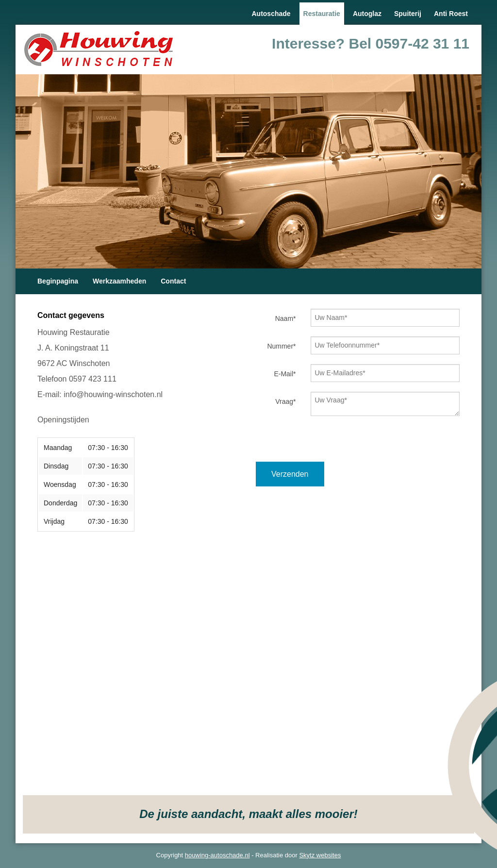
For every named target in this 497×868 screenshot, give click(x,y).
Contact (173, 281)
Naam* (286, 318)
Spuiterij (408, 14)
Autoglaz (367, 14)
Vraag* (285, 401)
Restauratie (322, 14)
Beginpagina (58, 281)
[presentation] (330, 443)
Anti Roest (451, 14)
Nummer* (281, 346)
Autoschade (271, 14)
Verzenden (290, 474)
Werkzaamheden (119, 281)
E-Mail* (285, 374)
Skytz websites (320, 855)
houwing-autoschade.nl (217, 855)
